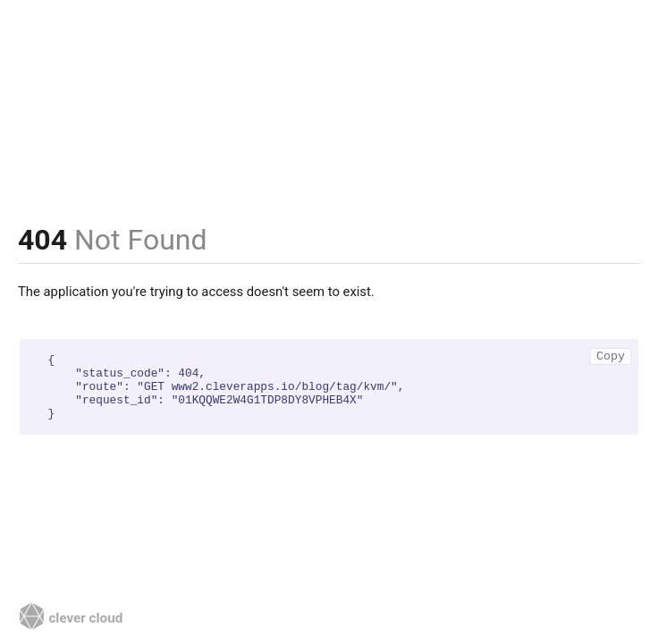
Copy (611, 356)
